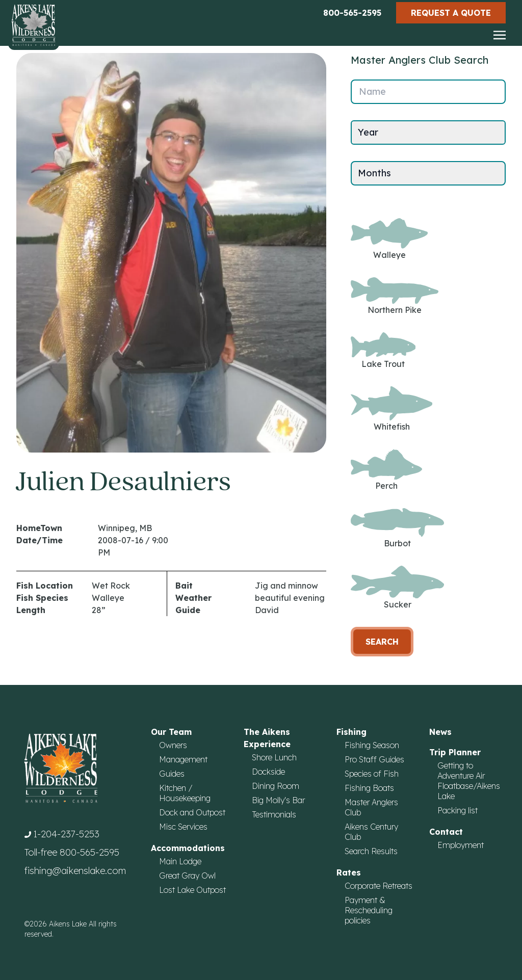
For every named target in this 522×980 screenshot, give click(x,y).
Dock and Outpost (192, 812)
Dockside (268, 772)
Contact (446, 832)
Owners (173, 745)
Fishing (351, 732)
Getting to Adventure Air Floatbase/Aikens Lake (469, 781)
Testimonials (274, 814)
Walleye (389, 239)
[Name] (428, 92)
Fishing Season (372, 745)
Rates (349, 872)
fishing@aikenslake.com (75, 871)
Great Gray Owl (187, 876)
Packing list (458, 810)
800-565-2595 (352, 13)
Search (382, 642)
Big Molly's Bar (278, 800)
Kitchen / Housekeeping (185, 793)
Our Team (171, 732)
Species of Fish (372, 774)
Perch (386, 470)
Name (372, 91)
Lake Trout (383, 350)
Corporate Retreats (379, 886)
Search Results (371, 851)
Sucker (397, 588)
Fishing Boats (369, 788)
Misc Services (183, 827)
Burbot (397, 528)
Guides (172, 774)
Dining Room (276, 786)
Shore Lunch (274, 757)
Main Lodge (180, 861)
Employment (461, 845)
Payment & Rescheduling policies (369, 910)
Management (183, 759)
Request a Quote (451, 13)
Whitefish (391, 409)
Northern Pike (395, 296)
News (440, 732)
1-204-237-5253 (66, 834)
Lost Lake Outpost (192, 890)
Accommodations (188, 848)
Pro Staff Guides (374, 759)
